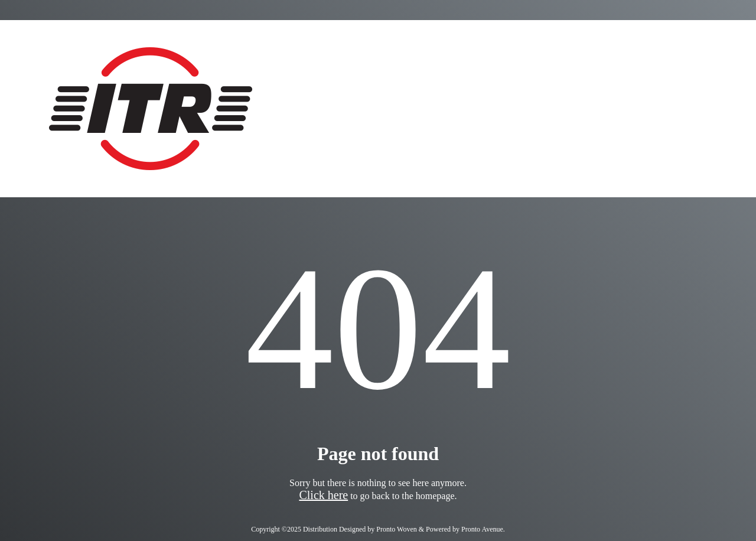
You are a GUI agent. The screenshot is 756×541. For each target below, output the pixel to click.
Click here (323, 495)
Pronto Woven (396, 529)
